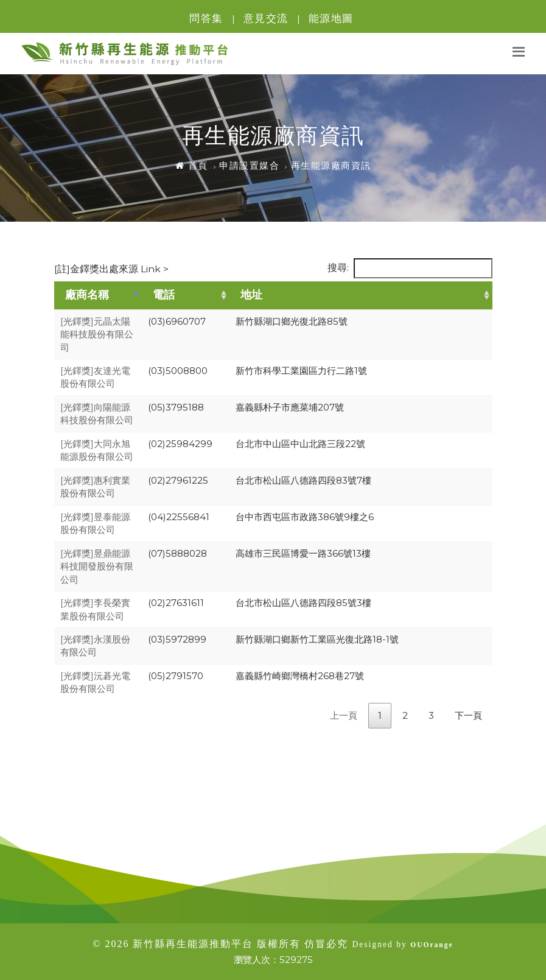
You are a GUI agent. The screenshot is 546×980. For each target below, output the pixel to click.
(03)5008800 (178, 371)
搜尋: (410, 268)
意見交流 (266, 18)
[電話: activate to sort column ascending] (186, 295)
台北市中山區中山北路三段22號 (300, 444)
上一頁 (344, 715)
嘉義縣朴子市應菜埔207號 (290, 407)
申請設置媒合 (249, 165)
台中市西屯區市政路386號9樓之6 (305, 517)
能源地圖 (331, 18)
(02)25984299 (180, 444)
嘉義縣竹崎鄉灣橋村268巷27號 (300, 676)
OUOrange (432, 945)
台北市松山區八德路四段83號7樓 (303, 480)
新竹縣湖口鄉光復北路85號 (292, 321)
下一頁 (468, 715)
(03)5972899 (177, 639)
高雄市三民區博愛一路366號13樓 (303, 553)
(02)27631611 (176, 603)
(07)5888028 (177, 553)
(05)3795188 (176, 407)
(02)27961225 (178, 480)
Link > (153, 269)
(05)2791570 (176, 676)
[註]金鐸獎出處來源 (111, 269)
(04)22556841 (179, 517)
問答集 (206, 18)
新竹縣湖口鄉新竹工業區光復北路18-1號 (317, 639)
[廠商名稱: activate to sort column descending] (98, 295)
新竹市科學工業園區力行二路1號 (301, 371)
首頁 (192, 165)
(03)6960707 (177, 321)
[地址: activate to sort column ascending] (361, 295)
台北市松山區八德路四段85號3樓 (303, 603)
